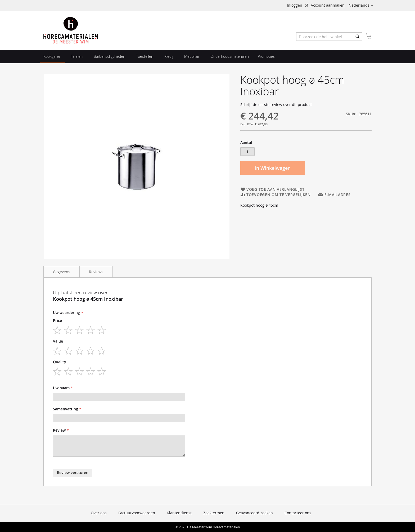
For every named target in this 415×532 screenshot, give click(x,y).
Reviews (96, 272)
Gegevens (62, 272)
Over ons (99, 513)
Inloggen (295, 5)
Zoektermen (214, 513)
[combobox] (329, 37)
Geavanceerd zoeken (254, 513)
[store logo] (71, 30)
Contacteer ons (298, 513)
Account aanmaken (328, 5)
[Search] (358, 37)
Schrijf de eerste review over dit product (276, 105)
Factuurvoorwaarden (137, 513)
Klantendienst (179, 513)
